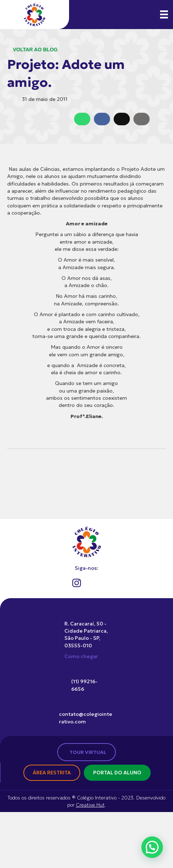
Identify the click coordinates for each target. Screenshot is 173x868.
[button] (152, 847)
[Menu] (164, 14)
